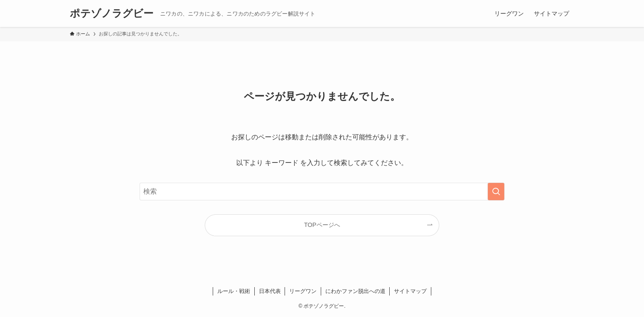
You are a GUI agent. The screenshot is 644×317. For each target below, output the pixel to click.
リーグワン (303, 291)
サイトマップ (410, 291)
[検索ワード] (322, 192)
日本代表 (270, 291)
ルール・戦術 (234, 291)
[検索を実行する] (496, 192)
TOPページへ (322, 225)
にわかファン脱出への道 (355, 291)
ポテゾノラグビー (112, 13)
